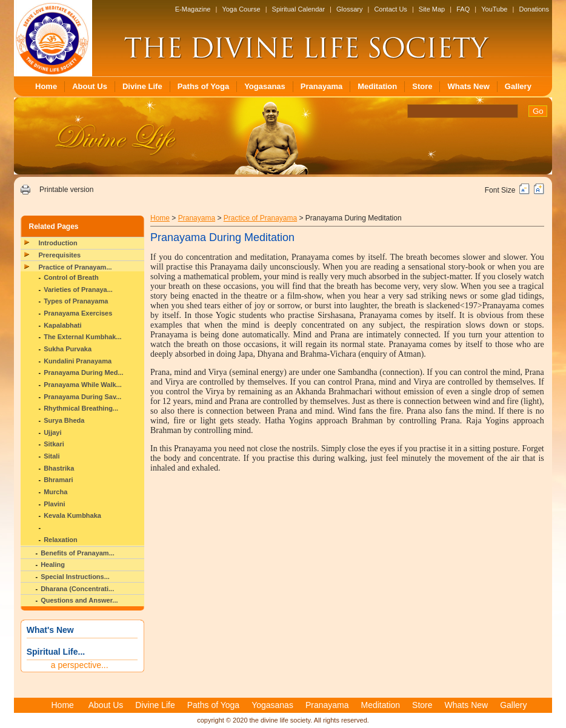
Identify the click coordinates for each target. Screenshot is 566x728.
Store (422, 86)
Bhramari (58, 480)
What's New (50, 630)
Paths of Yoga (203, 86)
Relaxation (61, 540)
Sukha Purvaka (68, 349)
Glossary (349, 9)
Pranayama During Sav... (82, 397)
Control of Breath (71, 277)
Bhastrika (59, 468)
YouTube (494, 9)
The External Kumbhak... (82, 337)
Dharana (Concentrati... (77, 589)
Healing (53, 564)
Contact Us (390, 9)
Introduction (58, 243)
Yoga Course (241, 9)
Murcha (55, 492)
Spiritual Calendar (298, 9)
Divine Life (142, 86)
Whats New (468, 86)
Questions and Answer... (79, 600)
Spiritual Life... (56, 652)
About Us (90, 86)
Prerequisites (60, 255)
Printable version (66, 190)
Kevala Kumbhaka (72, 515)
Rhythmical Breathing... (81, 408)
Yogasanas (265, 86)
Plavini (54, 504)
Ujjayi (52, 432)
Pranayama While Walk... (83, 385)
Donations (534, 9)
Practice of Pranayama (260, 218)
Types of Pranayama (76, 301)
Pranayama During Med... (83, 372)
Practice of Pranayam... (75, 267)
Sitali (52, 456)
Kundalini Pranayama (78, 361)
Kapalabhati (62, 325)
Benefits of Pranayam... (78, 553)
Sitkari (54, 444)
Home (46, 86)
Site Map (432, 9)
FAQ (463, 9)
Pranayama (321, 86)
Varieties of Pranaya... (78, 290)
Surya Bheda (64, 420)
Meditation (377, 86)
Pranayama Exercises (78, 313)
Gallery (518, 86)
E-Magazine (193, 9)
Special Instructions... (75, 577)
